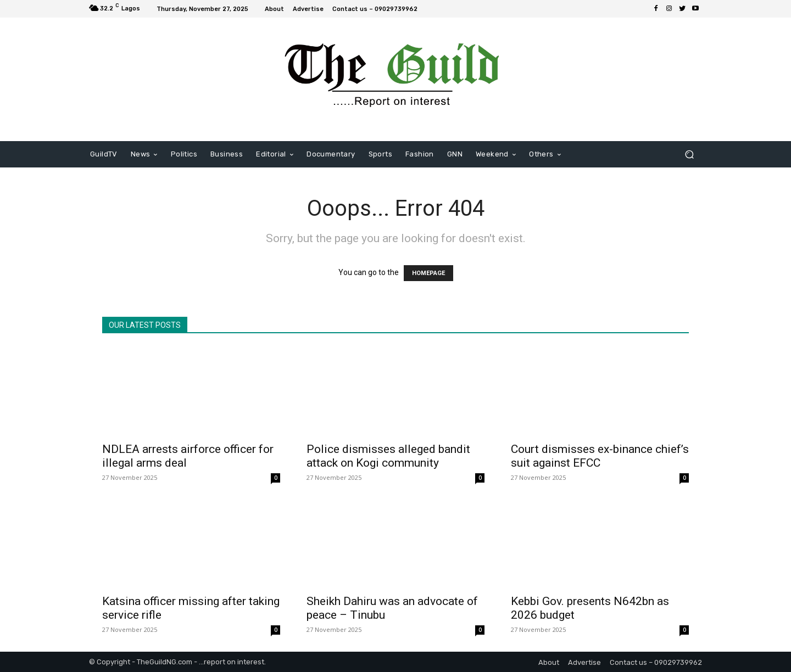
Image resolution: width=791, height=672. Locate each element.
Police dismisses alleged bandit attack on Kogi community (388, 456)
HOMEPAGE (428, 273)
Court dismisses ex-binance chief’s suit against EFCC (600, 456)
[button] (689, 155)
